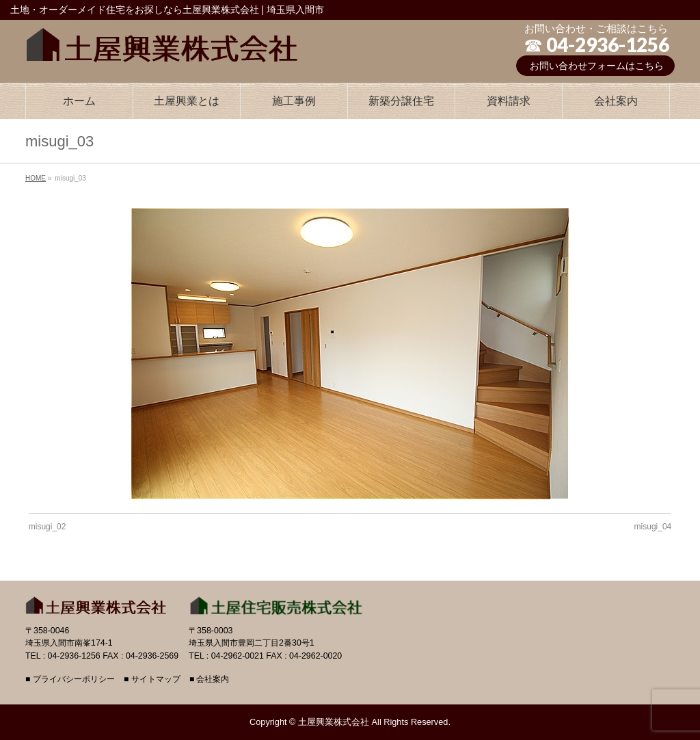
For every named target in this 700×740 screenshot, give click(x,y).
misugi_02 (48, 527)
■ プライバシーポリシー (70, 679)
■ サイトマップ (152, 679)
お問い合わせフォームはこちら (597, 66)
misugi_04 (653, 527)
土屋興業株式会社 (334, 722)
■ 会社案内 (210, 679)
